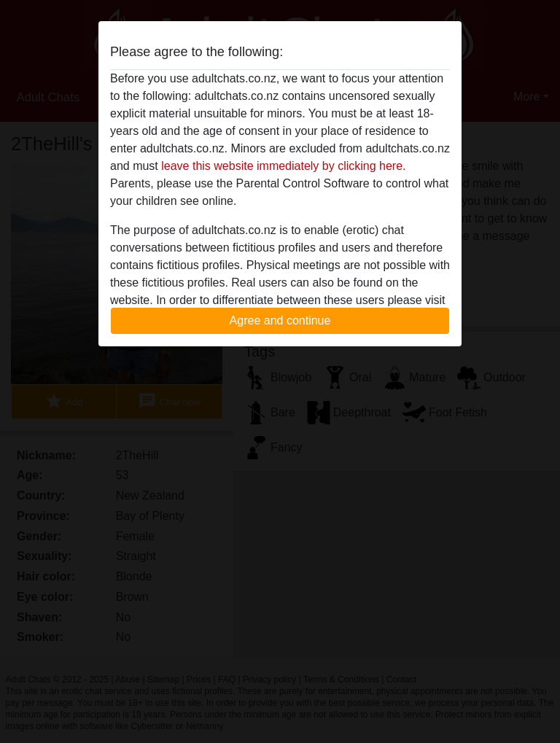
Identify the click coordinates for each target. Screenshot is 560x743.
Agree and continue (280, 320)
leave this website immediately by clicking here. (283, 166)
